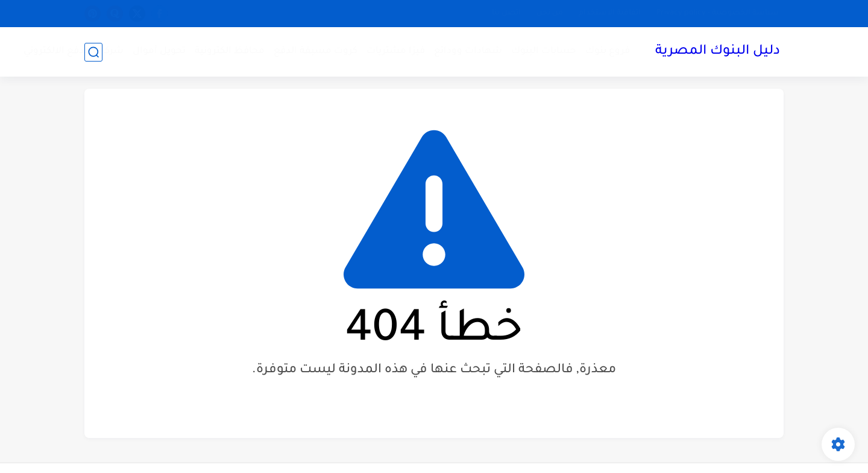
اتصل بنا (506, 13)
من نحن (550, 13)
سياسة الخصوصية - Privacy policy (718, 13)
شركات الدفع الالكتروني (74, 52)
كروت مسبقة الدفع (316, 52)
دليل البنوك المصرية (718, 52)
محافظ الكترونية (230, 52)
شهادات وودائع (468, 52)
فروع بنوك (608, 52)
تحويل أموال (159, 52)
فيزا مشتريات (396, 52)
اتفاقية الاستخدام (610, 13)
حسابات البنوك (544, 52)
